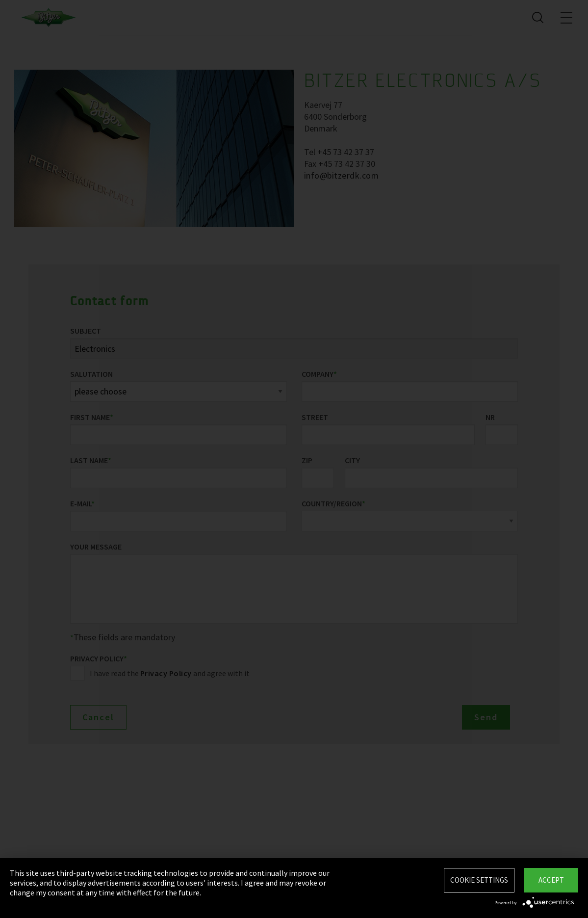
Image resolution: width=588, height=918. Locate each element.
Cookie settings (479, 880)
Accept (551, 880)
